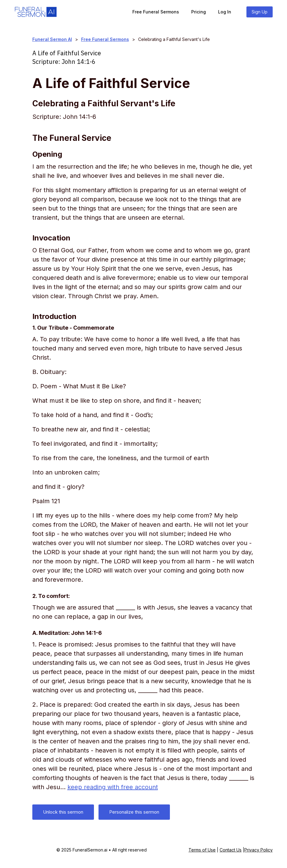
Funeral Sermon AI (52, 39)
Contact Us (231, 850)
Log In (225, 12)
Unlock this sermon (63, 812)
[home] (36, 12)
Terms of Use (202, 850)
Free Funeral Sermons (156, 12)
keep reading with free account (113, 787)
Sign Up (260, 12)
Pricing (199, 12)
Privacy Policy (258, 850)
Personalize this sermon (134, 812)
